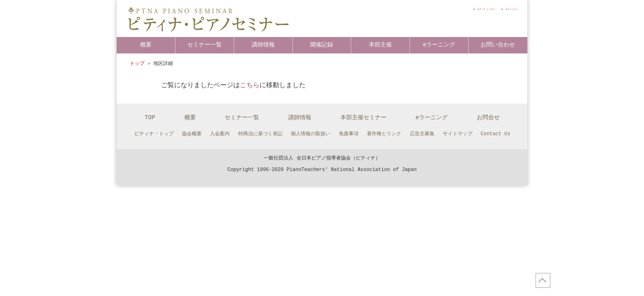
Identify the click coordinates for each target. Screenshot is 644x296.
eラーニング (439, 45)
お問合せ (488, 117)
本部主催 (380, 45)
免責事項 (349, 134)
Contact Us (495, 134)
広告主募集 (422, 134)
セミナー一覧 (205, 45)
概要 (146, 45)
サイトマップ (458, 134)
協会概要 (192, 134)
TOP (150, 117)
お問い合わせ (498, 45)
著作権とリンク (384, 134)
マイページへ (504, 9)
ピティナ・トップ (154, 134)
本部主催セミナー (363, 117)
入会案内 (220, 134)
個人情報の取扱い (310, 134)
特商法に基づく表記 (260, 134)
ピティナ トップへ (458, 9)
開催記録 (322, 45)
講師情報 (263, 45)
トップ (137, 64)
